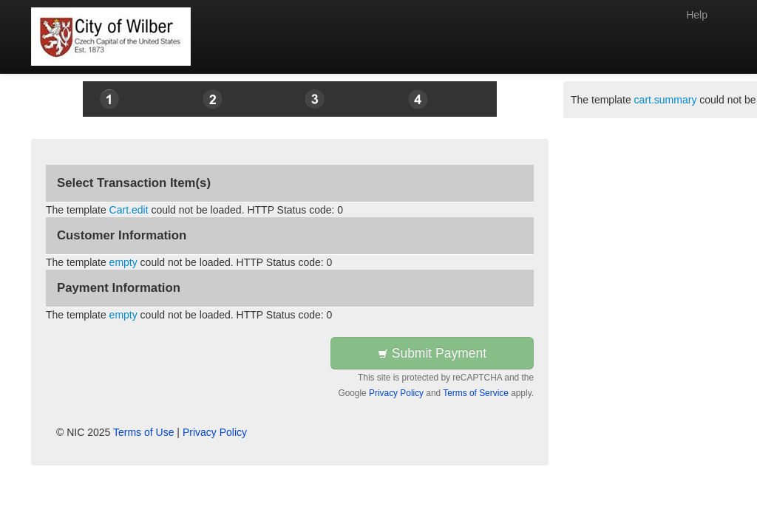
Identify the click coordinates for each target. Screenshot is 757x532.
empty (123, 262)
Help (697, 15)
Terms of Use (143, 432)
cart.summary (666, 100)
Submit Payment (432, 353)
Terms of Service (476, 393)
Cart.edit (129, 210)
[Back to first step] (111, 37)
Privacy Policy (396, 393)
